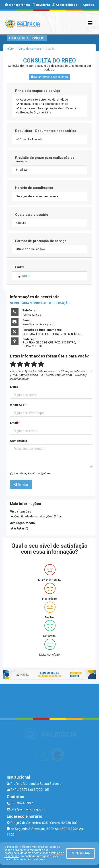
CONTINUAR (80, 853)
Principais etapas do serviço (38, 91)
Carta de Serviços (30, 49)
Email (14, 423)
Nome (14, 387)
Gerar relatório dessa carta (50, 77)
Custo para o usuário (32, 215)
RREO (26, 276)
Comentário (19, 441)
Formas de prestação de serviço (41, 241)
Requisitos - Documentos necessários (46, 131)
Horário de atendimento (34, 188)
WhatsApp (17, 405)
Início (10, 49)
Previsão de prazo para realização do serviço (45, 160)
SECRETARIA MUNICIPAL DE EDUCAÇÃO (40, 303)
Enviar (21, 484)
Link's (20, 267)
